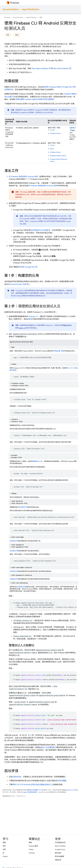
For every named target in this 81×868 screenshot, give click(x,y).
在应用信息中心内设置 (39, 230)
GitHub (5, 856)
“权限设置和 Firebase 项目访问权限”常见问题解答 (34, 99)
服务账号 (67, 325)
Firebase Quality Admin (58, 156)
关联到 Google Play (27, 267)
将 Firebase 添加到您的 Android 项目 (23, 177)
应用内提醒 (62, 781)
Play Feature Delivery (40, 69)
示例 (4, 849)
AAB (17, 35)
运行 (41, 17)
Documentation (11, 9)
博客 (30, 842)
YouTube (32, 853)
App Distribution (31, 9)
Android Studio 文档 (18, 284)
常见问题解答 (59, 856)
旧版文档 (58, 860)
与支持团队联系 (60, 842)
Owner (52, 130)
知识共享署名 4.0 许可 (37, 790)
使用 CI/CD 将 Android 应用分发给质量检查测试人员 (33, 785)
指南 (4, 842)
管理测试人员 (37, 461)
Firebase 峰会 (33, 846)
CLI (33, 316)
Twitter (31, 849)
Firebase (7, 17)
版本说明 (58, 853)
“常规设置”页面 (59, 351)
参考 (4, 846)
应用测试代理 (23, 507)
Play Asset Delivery (61, 69)
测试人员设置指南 (48, 747)
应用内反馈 (17, 777)
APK (8, 35)
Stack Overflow (60, 846)
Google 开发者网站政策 (29, 792)
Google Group (60, 849)
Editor (52, 149)
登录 (31, 319)
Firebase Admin (55, 133)
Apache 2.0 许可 (71, 790)
